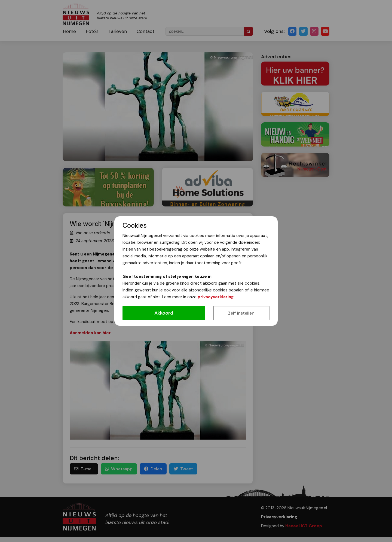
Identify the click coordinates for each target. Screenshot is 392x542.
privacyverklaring (216, 297)
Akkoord (164, 313)
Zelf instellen (241, 313)
